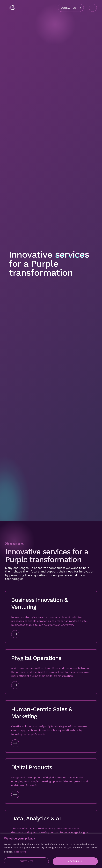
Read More (20, 852)
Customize (26, 861)
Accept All (75, 861)
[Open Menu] (93, 8)
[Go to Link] (51, 634)
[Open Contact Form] (71, 8)
